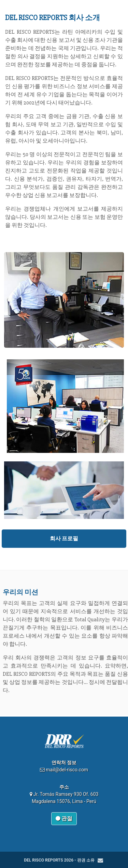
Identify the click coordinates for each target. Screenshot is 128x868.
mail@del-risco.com (67, 770)
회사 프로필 (64, 538)
